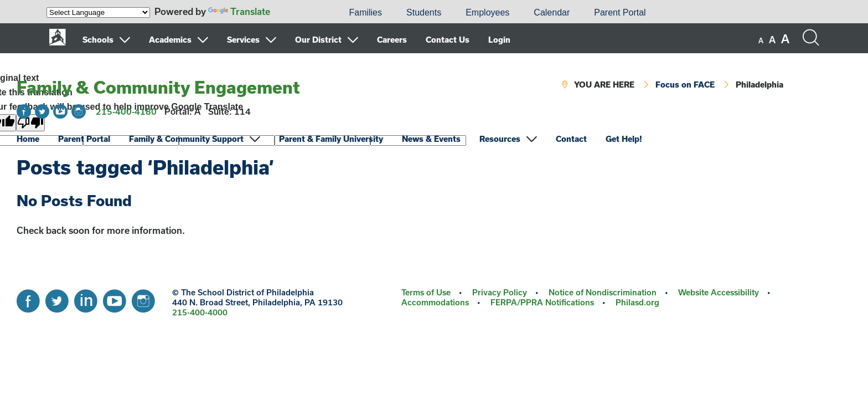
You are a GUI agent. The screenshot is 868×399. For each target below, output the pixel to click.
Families (365, 12)
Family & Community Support (186, 139)
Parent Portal (620, 12)
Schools (98, 40)
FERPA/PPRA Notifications (542, 302)
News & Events (431, 139)
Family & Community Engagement (158, 87)
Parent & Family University (331, 139)
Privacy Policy (500, 292)
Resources (500, 139)
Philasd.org (637, 302)
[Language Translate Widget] (98, 12)
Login (499, 40)
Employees (487, 12)
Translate (239, 11)
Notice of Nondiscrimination (603, 292)
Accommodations (435, 302)
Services (243, 40)
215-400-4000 (200, 312)
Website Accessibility (719, 292)
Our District (318, 40)
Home (28, 139)
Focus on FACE (685, 85)
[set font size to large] (785, 39)
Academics (170, 40)
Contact (571, 139)
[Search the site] (810, 38)
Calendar (552, 12)
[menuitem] (299, 13)
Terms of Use (426, 292)
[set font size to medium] (772, 40)
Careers (392, 40)
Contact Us (448, 40)
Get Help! (624, 139)
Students (424, 12)
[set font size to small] (761, 40)
